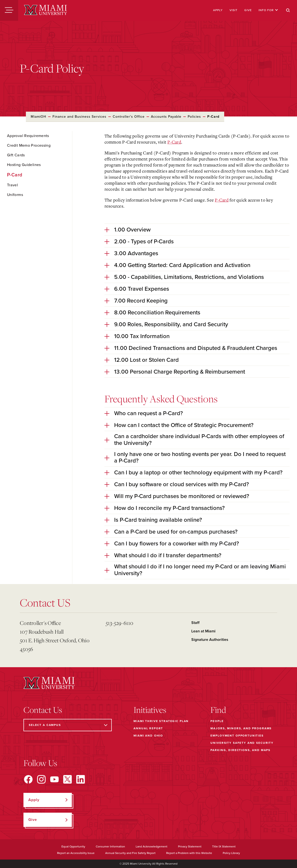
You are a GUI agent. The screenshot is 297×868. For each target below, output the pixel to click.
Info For (268, 10)
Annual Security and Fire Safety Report (130, 853)
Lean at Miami (203, 631)
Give (248, 10)
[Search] (288, 10)
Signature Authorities (210, 640)
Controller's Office (129, 117)
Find (218, 710)
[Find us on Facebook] (28, 779)
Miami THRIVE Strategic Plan (161, 721)
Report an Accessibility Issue (76, 853)
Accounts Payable (166, 117)
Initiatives (150, 710)
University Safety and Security (242, 743)
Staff (195, 623)
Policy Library (231, 853)
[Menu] (9, 10)
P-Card (174, 142)
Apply (218, 10)
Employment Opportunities (237, 736)
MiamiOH (38, 117)
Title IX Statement (224, 846)
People (217, 721)
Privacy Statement (190, 846)
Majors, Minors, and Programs (241, 728)
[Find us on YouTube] (54, 779)
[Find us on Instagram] (41, 779)
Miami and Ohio (148, 736)
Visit (234, 10)
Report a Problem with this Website (189, 853)
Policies (194, 117)
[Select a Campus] (68, 725)
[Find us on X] (67, 779)
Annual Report (148, 728)
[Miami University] (45, 10)
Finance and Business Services (79, 117)
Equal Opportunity (73, 846)
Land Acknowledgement (152, 846)
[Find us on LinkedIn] (81, 779)
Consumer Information (110, 846)
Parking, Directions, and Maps (240, 750)
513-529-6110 (120, 623)
